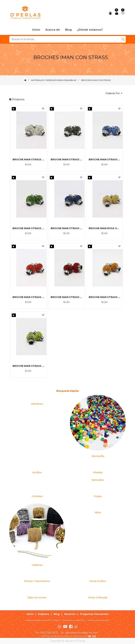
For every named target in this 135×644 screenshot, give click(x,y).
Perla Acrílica (98, 581)
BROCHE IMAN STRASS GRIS (66, 159)
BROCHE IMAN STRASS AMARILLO (28, 366)
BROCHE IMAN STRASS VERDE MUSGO (28, 228)
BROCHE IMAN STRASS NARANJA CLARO (104, 297)
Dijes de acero (37, 598)
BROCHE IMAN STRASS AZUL (66, 228)
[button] (114, 93)
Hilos (98, 512)
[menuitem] (36, 30)
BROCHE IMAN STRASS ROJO (66, 297)
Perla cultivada (98, 598)
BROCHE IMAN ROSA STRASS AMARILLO (104, 228)
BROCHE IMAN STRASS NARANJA (28, 297)
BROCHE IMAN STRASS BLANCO (28, 159)
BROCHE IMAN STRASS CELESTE (104, 159)
